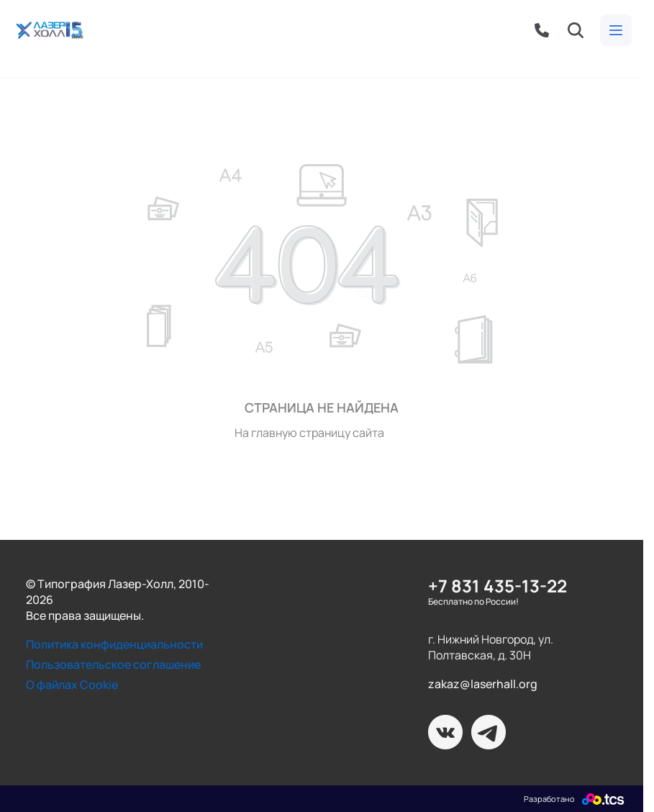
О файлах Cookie (72, 685)
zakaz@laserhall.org (483, 684)
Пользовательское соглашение (113, 664)
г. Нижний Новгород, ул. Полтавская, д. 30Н (491, 647)
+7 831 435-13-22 (498, 586)
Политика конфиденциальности (114, 644)
